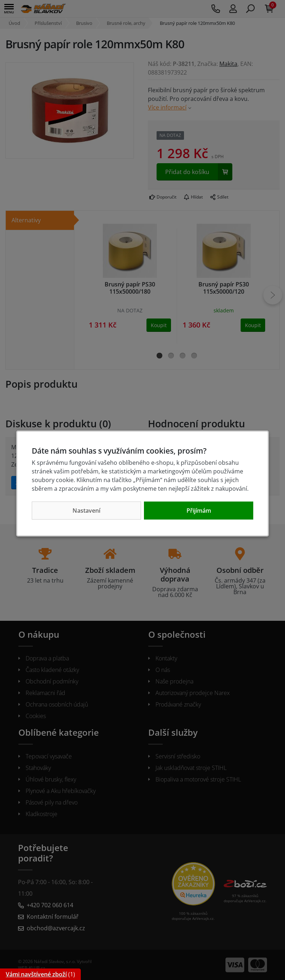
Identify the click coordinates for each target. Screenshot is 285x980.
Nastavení (86, 511)
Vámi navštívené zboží (36, 974)
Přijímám (199, 511)
